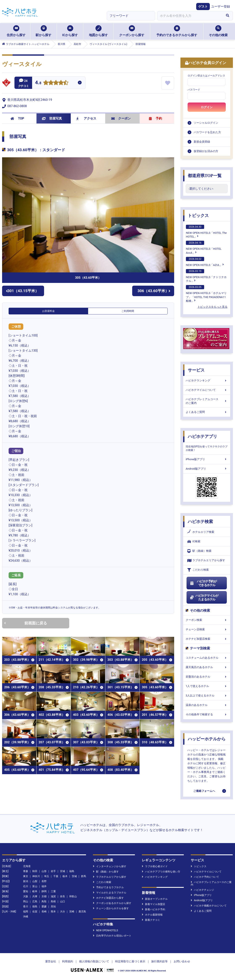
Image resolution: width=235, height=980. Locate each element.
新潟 (26, 881)
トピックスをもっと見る (212, 307)
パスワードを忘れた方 (207, 132)
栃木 (65, 876)
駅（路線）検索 (199, 551)
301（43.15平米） (22, 291)
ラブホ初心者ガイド (155, 866)
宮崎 (72, 912)
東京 (26, 876)
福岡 (26, 912)
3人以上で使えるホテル (207, 696)
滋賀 (53, 896)
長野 (44, 881)
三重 (53, 891)
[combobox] (190, 16)
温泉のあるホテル (207, 705)
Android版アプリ (207, 469)
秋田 (35, 871)
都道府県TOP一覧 (205, 176)
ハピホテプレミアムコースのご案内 (207, 401)
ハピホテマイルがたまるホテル (204, 598)
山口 (63, 901)
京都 (44, 896)
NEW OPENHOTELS (105, 930)
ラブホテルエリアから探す (206, 560)
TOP (17, 118)
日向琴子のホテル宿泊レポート (112, 936)
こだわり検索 (198, 570)
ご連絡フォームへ (204, 791)
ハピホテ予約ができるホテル (203, 583)
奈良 (63, 896)
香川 (26, 906)
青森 (26, 871)
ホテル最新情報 (152, 915)
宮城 (63, 871)
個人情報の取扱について (94, 961)
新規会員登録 (202, 142)
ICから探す (70, 31)
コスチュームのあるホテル (207, 658)
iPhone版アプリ (207, 459)
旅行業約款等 (159, 961)
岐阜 (35, 891)
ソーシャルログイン (206, 123)
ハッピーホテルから (207, 739)
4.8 (38, 83)
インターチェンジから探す (110, 866)
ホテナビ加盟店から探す (108, 898)
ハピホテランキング (207, 380)
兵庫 (35, 896)
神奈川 (36, 876)
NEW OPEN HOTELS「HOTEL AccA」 (204, 247)
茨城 (74, 876)
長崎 (44, 912)
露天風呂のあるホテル (207, 667)
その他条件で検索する (207, 714)
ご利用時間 (128, 311)
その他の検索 (218, 31)
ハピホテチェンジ (202, 890)
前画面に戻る (26, 623)
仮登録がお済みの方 (206, 151)
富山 (35, 886)
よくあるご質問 (207, 412)
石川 (26, 886)
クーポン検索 (207, 620)
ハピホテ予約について (205, 877)
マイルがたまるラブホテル (110, 893)
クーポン (121, 118)
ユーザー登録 (221, 7)
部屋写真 (52, 118)
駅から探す (44, 31)
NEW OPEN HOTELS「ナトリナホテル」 (206, 276)
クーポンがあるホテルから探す (112, 903)
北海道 (27, 866)
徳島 (35, 906)
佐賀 (35, 912)
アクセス (86, 118)
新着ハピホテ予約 (153, 909)
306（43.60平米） (154, 291)
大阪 (26, 896)
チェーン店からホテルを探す (111, 908)
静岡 (44, 891)
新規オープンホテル (155, 899)
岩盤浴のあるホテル (207, 677)
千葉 (56, 876)
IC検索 (194, 542)
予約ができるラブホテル (108, 887)
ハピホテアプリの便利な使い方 (161, 872)
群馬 (84, 876)
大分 (63, 912)
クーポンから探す (132, 31)
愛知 (26, 891)
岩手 (53, 871)
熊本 (53, 912)
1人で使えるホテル (207, 686)
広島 (35, 901)
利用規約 (68, 961)
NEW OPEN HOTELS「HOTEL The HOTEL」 (206, 231)
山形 (44, 871)
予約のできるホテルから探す (177, 31)
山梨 (35, 881)
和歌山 (73, 896)
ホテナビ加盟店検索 (207, 639)
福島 (72, 871)
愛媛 (44, 906)
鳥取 (44, 901)
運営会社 (51, 961)
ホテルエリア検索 (201, 532)
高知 (53, 906)
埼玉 (47, 876)
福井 (44, 886)
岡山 (26, 901)
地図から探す (98, 31)
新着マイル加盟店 (153, 904)
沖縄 (26, 917)
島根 (53, 901)
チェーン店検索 (207, 629)
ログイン (207, 107)
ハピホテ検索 (200, 522)
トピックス (198, 215)
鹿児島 (82, 912)
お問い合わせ (182, 961)
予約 (155, 118)
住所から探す (16, 31)
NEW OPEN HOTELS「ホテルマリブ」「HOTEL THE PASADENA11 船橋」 (206, 294)
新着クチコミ (151, 920)
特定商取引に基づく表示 (130, 961)
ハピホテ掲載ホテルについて (209, 906)
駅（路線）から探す (106, 872)
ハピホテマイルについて (207, 390)
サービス (196, 370)
